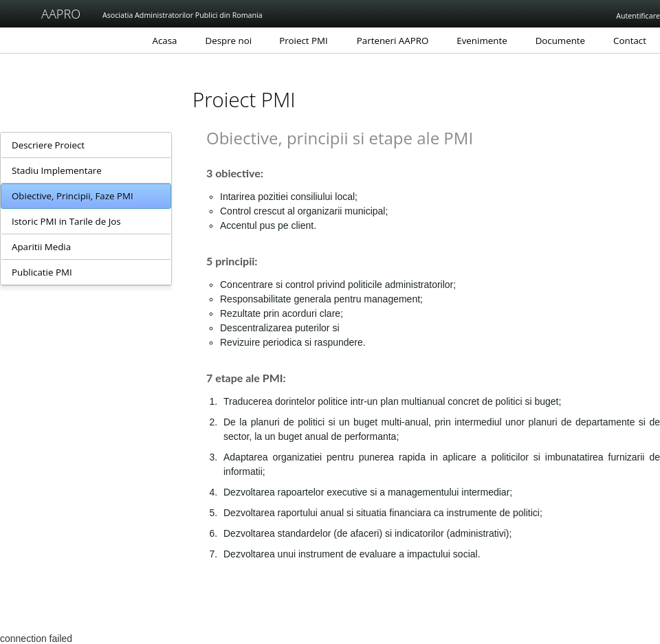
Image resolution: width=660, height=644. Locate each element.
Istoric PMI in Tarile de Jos (66, 221)
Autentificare (638, 16)
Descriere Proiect (48, 145)
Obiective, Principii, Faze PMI (73, 196)
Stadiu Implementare (57, 170)
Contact (630, 41)
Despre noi (229, 41)
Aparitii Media (41, 247)
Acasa (165, 41)
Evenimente (482, 41)
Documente (560, 41)
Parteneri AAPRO (393, 41)
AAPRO (49, 14)
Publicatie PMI (42, 272)
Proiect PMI (304, 41)
